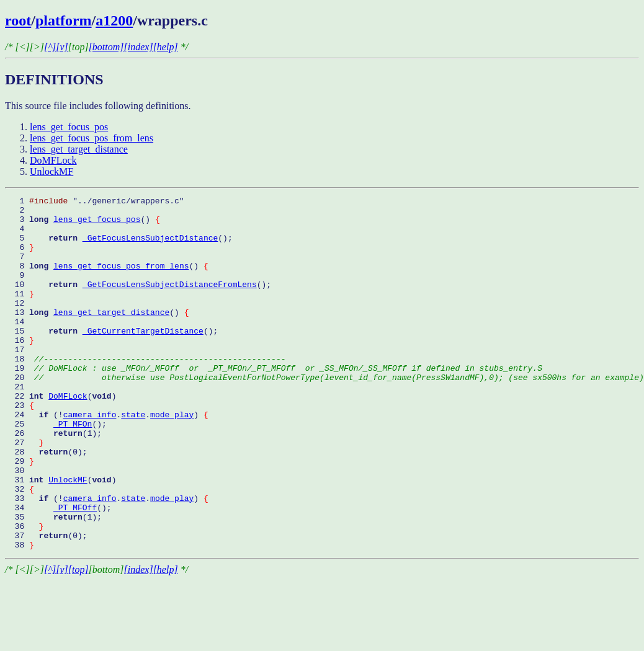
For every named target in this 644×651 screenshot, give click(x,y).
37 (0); (46, 604)
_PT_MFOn (73, 470)
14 (17, 347)
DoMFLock (53, 160)
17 (20, 381)
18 (145, 392)
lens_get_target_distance (79, 149)
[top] (78, 640)
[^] (50, 47)
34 (29, 570)
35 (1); (53, 582)
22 (27, 436)
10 (44, 303)
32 (20, 548)
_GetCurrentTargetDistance (143, 358)
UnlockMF (51, 171)
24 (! (34, 459)
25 (29, 470)
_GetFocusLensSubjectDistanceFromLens (170, 303)
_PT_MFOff (75, 570)
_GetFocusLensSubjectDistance (150, 247)
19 (274, 403)
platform (64, 20)
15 (44, 358)
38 (20, 615)
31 (27, 537)
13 (29, 336)
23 (20, 448)
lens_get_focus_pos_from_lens (92, 138)
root (18, 20)
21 (20, 425)
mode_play (172, 459)
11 (20, 314)
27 (24, 492)
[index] (139, 47)
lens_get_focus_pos (69, 127)
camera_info (90, 459)
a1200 (114, 20)
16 (20, 370)
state (133, 459)
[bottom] (106, 47)
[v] (62, 47)
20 (324, 414)
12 (17, 325)
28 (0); (46, 503)
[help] (166, 47)
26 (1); (53, 481)
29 (20, 515)
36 (24, 593)
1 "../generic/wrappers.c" (95, 202)
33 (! (34, 559)
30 (20, 526)
